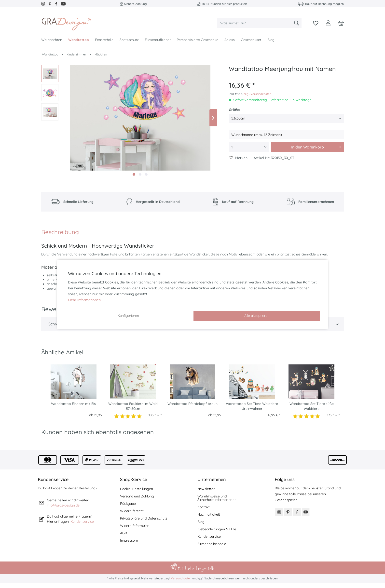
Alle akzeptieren (257, 316)
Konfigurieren (128, 316)
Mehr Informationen (84, 300)
